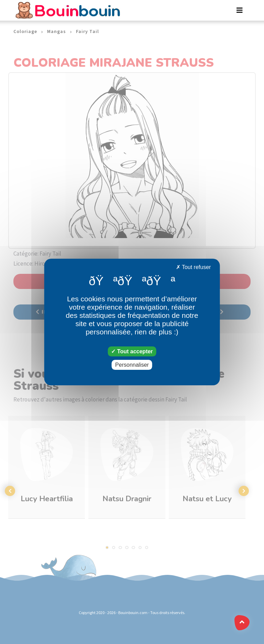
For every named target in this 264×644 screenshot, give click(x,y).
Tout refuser (194, 267)
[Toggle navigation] (240, 10)
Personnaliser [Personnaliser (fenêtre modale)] (132, 365)
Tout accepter (132, 351)
